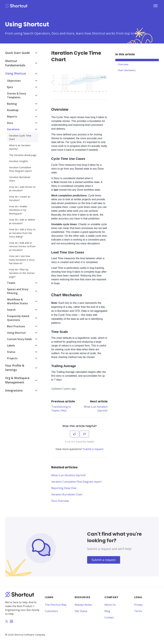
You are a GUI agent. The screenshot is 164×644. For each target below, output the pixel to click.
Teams (11, 283)
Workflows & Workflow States (17, 301)
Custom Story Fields (19, 339)
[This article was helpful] (74, 434)
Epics (10, 87)
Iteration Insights (18, 161)
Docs (10, 123)
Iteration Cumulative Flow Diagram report (76, 482)
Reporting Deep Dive (64, 488)
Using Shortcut (16, 73)
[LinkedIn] (12, 622)
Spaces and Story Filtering (18, 291)
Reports (12, 116)
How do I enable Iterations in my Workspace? (18, 210)
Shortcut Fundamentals (15, 63)
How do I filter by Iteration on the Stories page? (22, 273)
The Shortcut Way (56, 605)
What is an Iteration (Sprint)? (69, 475)
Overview (123, 64)
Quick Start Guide (17, 53)
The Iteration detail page (23, 155)
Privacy (138, 605)
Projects (12, 358)
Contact (109, 617)
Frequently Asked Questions (18, 318)
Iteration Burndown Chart (67, 494)
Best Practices (16, 326)
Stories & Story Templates (17, 95)
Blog (107, 611)
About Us (110, 605)
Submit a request (93, 449)
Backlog (12, 104)
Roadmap (13, 110)
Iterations (13, 129)
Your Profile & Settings (15, 368)
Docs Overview (60, 501)
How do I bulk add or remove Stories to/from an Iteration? (22, 246)
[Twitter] (7, 622)
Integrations (14, 390)
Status (11, 352)
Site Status (81, 611)
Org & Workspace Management (17, 380)
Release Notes (83, 605)
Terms (138, 611)
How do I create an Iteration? (20, 198)
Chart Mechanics (127, 70)
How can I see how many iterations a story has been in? (22, 260)
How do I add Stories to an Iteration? (22, 189)
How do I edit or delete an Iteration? (22, 221)
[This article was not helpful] (84, 434)
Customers (51, 611)
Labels (11, 345)
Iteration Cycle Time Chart (20, 137)
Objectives (14, 81)
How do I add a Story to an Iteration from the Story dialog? (22, 233)
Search (11, 310)
